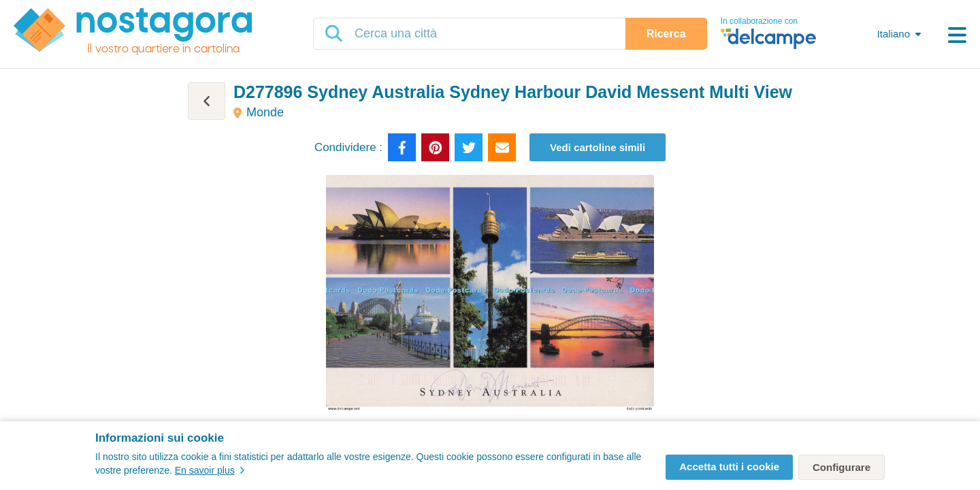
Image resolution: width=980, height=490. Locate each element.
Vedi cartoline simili (598, 147)
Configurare (842, 467)
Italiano (894, 34)
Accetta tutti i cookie (729, 467)
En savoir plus (210, 470)
